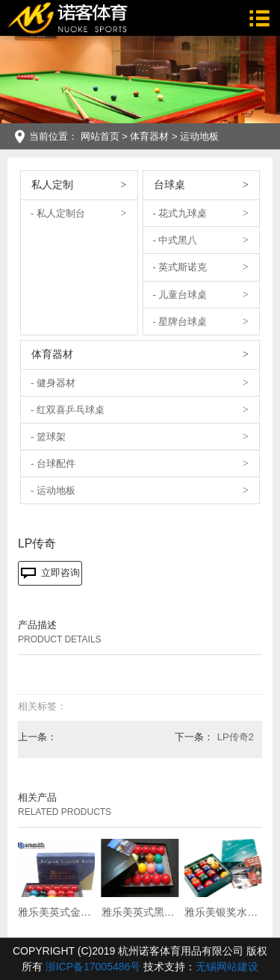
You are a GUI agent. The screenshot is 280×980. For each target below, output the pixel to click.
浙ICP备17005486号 (93, 967)
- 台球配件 (53, 463)
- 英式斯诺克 (180, 267)
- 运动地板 (53, 490)
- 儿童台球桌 (180, 295)
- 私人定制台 (58, 213)
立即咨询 (50, 573)
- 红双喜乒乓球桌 (68, 410)
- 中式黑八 (175, 240)
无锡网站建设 (227, 967)
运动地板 (199, 136)
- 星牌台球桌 (180, 322)
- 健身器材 (53, 383)
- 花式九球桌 (180, 213)
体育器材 (149, 136)
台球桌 (169, 184)
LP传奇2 (236, 737)
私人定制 (52, 184)
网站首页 (100, 136)
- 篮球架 (48, 437)
